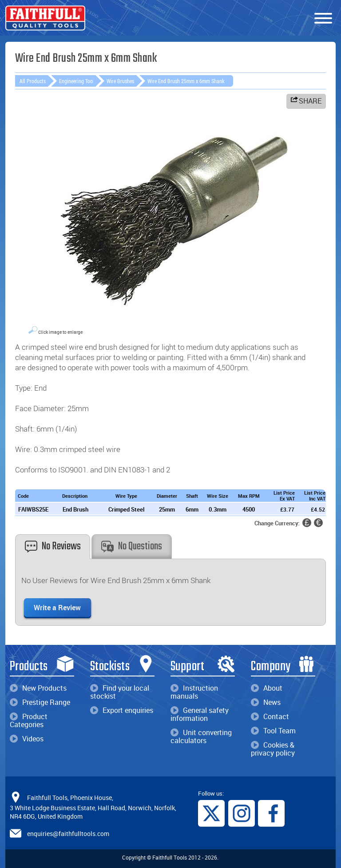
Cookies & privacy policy (273, 749)
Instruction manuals (194, 692)
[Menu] (323, 19)
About (267, 688)
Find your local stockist (120, 692)
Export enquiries (122, 710)
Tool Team (273, 731)
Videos (27, 739)
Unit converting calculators (201, 736)
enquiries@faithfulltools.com (68, 834)
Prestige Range (40, 702)
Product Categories (29, 720)
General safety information (200, 714)
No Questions (132, 546)
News (266, 702)
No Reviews (53, 546)
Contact (270, 716)
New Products (38, 688)
